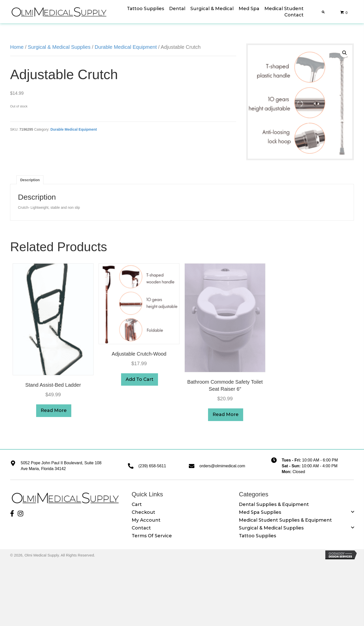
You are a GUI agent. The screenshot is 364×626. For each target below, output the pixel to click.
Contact (141, 528)
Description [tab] (30, 180)
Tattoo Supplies (257, 536)
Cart (137, 504)
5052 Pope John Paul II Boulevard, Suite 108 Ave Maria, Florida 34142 (61, 466)
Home (17, 47)
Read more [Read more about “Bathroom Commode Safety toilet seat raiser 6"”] (226, 414)
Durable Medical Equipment (126, 47)
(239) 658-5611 (152, 466)
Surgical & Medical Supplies (59, 47)
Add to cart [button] (140, 379)
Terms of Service (152, 536)
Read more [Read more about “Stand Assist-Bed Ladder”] (54, 410)
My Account (146, 520)
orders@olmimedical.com (222, 466)
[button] (345, 53)
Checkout (143, 512)
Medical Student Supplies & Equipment (285, 520)
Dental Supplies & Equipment (274, 504)
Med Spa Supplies (260, 512)
